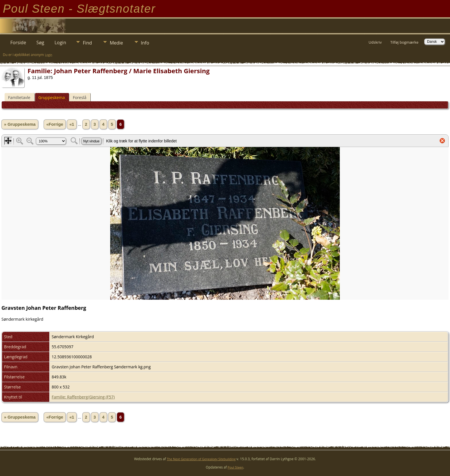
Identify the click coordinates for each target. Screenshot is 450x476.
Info (145, 43)
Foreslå (80, 97)
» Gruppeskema (20, 124)
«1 (72, 124)
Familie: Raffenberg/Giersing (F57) (83, 397)
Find (87, 43)
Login (60, 42)
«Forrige (55, 124)
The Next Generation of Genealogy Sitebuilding (201, 459)
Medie (116, 43)
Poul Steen (235, 467)
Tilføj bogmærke (404, 42)
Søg (40, 42)
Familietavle (19, 97)
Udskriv (375, 42)
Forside (18, 42)
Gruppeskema (52, 97)
